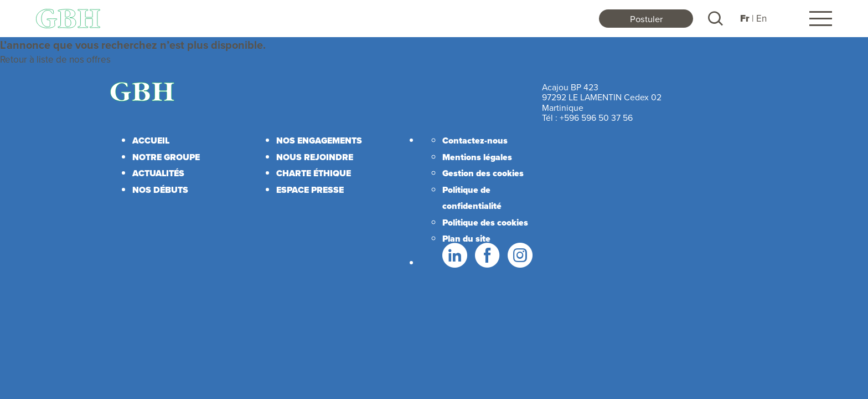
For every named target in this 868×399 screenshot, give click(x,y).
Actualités (158, 173)
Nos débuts (160, 190)
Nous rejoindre (315, 157)
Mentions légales (477, 157)
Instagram (519, 255)
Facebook (487, 255)
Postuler (646, 19)
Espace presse (310, 190)
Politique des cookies (485, 222)
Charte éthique (314, 173)
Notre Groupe (166, 157)
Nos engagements (319, 140)
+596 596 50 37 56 (596, 117)
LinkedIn (454, 255)
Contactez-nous (475, 140)
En (761, 18)
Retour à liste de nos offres (55, 59)
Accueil (151, 140)
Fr (745, 19)
